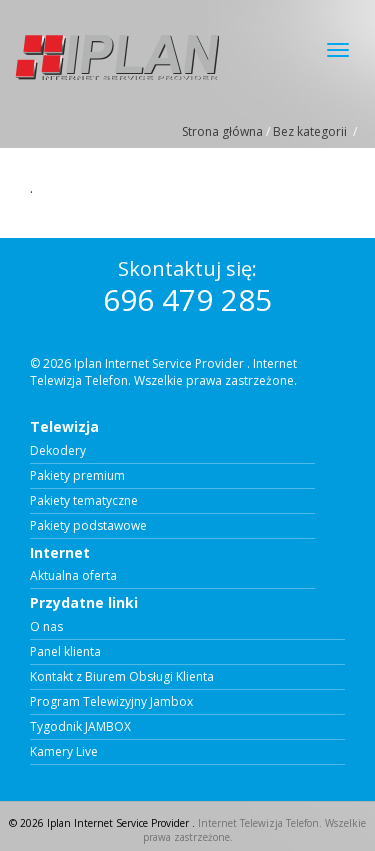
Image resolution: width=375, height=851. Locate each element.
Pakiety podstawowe (88, 526)
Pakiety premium (77, 476)
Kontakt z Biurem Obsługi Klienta (122, 677)
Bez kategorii (310, 131)
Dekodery (58, 451)
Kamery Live (64, 752)
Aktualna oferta (73, 576)
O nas (46, 627)
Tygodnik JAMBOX (80, 727)
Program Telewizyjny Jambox (111, 702)
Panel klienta (65, 652)
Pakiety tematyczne (84, 501)
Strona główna (222, 131)
